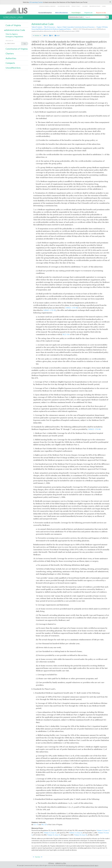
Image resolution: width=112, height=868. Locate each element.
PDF (51, 35)
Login (104, 6)
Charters (10, 53)
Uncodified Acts (13, 68)
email (57, 35)
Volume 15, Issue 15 (50, 833)
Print (46, 35)
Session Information (45, 13)
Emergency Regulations (14, 36)
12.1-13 (36, 825)
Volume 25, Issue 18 (81, 835)
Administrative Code (76, 17)
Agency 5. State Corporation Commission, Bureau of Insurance (76, 27)
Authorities (11, 58)
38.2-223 (44, 825)
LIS (18, 11)
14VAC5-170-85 (49, 310)
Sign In (96, 865)
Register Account (95, 6)
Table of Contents (37, 27)
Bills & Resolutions (62, 13)
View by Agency (12, 34)
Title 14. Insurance (49, 27)
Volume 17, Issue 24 (76, 833)
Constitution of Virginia (17, 49)
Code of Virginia (13, 25)
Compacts (10, 63)
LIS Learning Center (36, 2)
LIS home (85, 6)
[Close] (110, 2)
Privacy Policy (76, 6)
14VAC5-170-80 (71, 308)
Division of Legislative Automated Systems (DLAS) (80, 865)
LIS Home (51, 863)
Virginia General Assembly (47, 6)
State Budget (76, 13)
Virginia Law (88, 13)
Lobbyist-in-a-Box (61, 863)
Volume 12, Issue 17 (103, 830)
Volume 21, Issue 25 (54, 835)
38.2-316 (66, 334)
